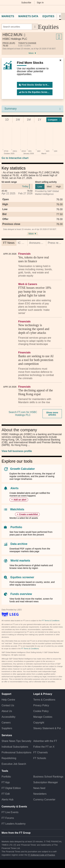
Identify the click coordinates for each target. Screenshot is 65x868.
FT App (6, 782)
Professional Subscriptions (17, 752)
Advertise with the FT (45, 741)
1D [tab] (7, 120)
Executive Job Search (14, 764)
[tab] (9, 243)
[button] (3, 9)
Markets (8, 16)
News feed (39, 788)
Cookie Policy (41, 711)
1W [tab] (18, 120)
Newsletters (40, 794)
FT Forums (8, 818)
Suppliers (7, 728)
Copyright (39, 723)
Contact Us (8, 705)
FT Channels (41, 752)
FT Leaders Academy (14, 824)
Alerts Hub (8, 800)
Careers (6, 723)
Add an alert (20, 500)
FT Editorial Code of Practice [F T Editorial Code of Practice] (41, 855)
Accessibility (8, 717)
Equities (48, 16)
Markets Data (28, 16)
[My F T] (61, 9)
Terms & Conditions (44, 700)
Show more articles (52, 414)
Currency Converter (44, 800)
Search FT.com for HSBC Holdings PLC (23, 414)
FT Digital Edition (11, 788)
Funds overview (21, 594)
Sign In (40, 3)
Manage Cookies (43, 717)
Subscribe (26, 3)
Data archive (19, 544)
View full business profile (17, 451)
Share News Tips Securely (16, 741)
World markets (20, 561)
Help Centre (8, 700)
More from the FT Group (16, 833)
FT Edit (6, 794)
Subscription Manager (46, 782)
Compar (54, 120)
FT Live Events (10, 812)
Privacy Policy (41, 705)
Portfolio (16, 527)
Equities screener (22, 577)
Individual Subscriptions (15, 747)
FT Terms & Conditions (51, 621)
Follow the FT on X (44, 747)
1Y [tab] (40, 120)
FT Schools (40, 758)
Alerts (14, 488)
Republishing (9, 758)
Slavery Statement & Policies (48, 728)
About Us (7, 711)
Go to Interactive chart (15, 158)
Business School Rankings (48, 777)
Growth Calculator (22, 469)
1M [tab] (29, 120)
